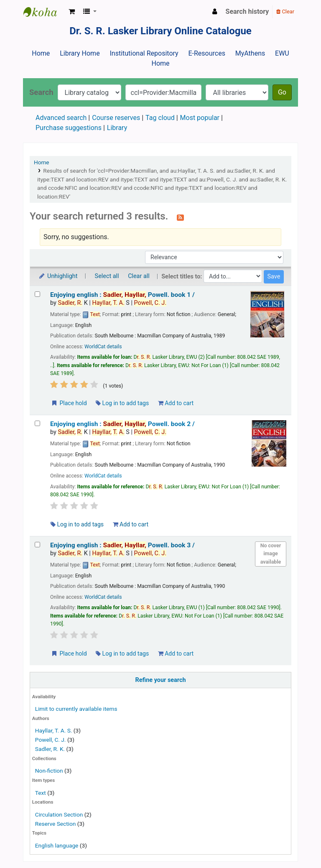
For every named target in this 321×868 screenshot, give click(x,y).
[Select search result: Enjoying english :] (37, 294)
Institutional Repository (144, 53)
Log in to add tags (122, 403)
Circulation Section (59, 814)
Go (282, 92)
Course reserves (116, 118)
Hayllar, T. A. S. (54, 730)
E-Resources (206, 53)
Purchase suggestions (69, 128)
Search (41, 92)
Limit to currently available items (76, 709)
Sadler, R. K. (50, 749)
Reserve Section (56, 824)
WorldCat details (103, 347)
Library (117, 128)
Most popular (200, 118)
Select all (107, 276)
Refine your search (161, 680)
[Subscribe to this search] (180, 217)
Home (41, 53)
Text (41, 793)
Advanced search (61, 118)
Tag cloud (160, 118)
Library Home (80, 53)
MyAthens (250, 53)
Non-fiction (49, 771)
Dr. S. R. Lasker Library (44, 12)
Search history (247, 11)
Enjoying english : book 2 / (122, 424)
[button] (72, 12)
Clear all (139, 276)
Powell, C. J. (51, 740)
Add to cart (176, 403)
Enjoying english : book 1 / (122, 295)
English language (57, 845)
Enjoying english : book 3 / (122, 545)
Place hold (69, 403)
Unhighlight (58, 276)
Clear (285, 11)
